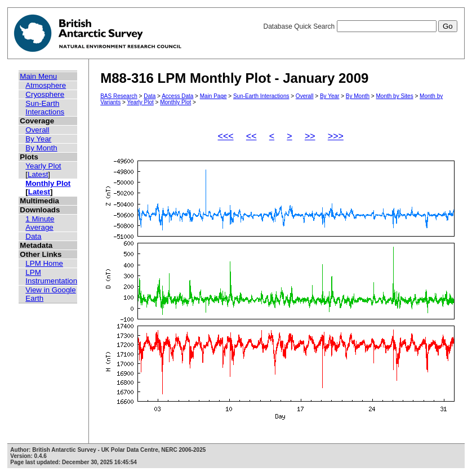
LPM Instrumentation (51, 277)
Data (33, 236)
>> (310, 136)
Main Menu (38, 76)
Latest (38, 174)
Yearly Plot (43, 166)
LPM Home (44, 263)
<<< (226, 136)
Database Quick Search (360, 26)
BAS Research (119, 96)
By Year (38, 139)
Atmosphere (46, 85)
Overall (37, 130)
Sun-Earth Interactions (45, 108)
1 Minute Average (40, 223)
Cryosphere (45, 94)
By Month (41, 148)
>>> (336, 136)
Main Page (213, 96)
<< (251, 136)
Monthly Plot (48, 183)
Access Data (177, 96)
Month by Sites (395, 96)
